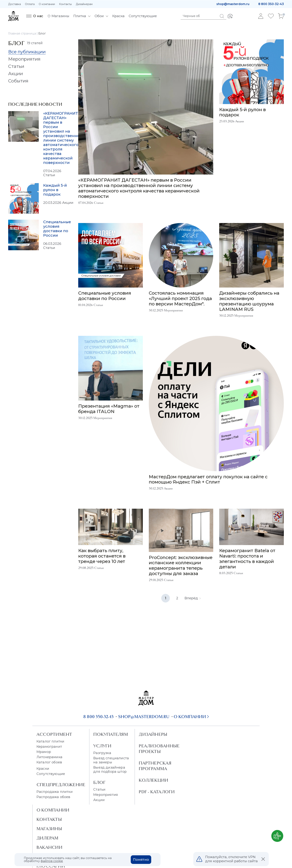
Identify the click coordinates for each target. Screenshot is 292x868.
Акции (99, 800)
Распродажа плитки (55, 792)
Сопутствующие (51, 774)
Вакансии (49, 847)
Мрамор (44, 752)
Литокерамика (49, 757)
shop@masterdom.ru (233, 4)
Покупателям (111, 734)
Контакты (65, 4)
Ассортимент (54, 734)
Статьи (99, 789)
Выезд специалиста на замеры (111, 760)
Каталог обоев (49, 762)
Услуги (102, 746)
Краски (43, 769)
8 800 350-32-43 (271, 4)
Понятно (141, 860)
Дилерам (47, 838)
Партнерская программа (155, 766)
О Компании (53, 810)
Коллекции (153, 780)
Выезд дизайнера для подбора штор (110, 770)
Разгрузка (102, 753)
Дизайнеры (153, 734)
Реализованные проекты (159, 749)
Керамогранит (49, 747)
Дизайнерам (84, 4)
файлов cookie (52, 861)
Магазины (49, 829)
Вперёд (193, 598)
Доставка (15, 4)
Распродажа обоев (53, 797)
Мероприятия (106, 795)
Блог (99, 782)
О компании (47, 4)
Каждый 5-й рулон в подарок (55, 190)
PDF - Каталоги (157, 792)
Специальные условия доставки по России (57, 229)
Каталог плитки (50, 741)
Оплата (30, 4)
